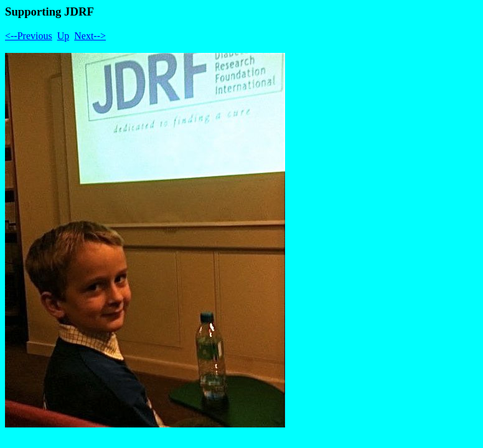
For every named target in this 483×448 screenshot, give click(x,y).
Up (63, 36)
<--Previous (29, 36)
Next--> (90, 36)
